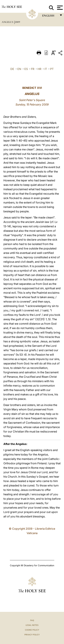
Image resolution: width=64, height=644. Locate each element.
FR (33, 69)
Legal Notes (32, 625)
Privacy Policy (32, 635)
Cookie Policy (32, 630)
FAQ (32, 620)
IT (46, 69)
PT (52, 69)
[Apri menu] (59, 8)
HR (39, 69)
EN (19, 69)
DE (12, 69)
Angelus (8, 22)
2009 (17, 22)
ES (26, 69)
